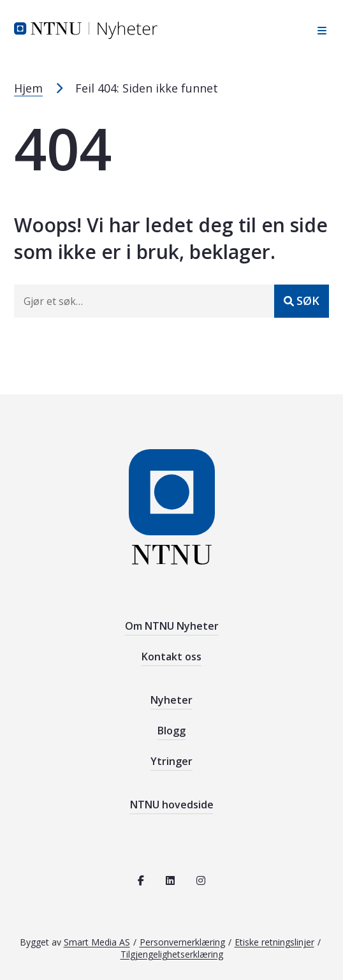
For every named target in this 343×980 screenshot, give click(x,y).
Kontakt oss (171, 657)
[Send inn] (302, 301)
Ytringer (171, 761)
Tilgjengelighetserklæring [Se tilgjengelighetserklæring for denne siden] (172, 954)
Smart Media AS (97, 942)
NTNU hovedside (172, 805)
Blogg (171, 731)
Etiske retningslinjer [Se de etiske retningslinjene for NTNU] (274, 942)
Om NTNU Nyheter (172, 626)
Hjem (28, 88)
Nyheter (171, 700)
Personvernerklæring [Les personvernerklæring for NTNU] (182, 942)
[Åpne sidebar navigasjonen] (318, 30)
